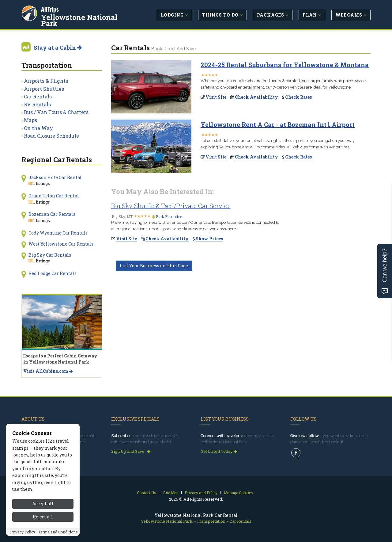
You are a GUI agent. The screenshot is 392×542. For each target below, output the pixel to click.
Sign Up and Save (131, 451)
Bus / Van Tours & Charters (56, 112)
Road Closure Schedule (51, 136)
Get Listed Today (219, 451)
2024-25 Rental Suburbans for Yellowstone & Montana (285, 65)
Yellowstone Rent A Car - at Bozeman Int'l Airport (278, 124)
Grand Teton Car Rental (54, 196)
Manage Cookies (238, 493)
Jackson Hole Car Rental (55, 177)
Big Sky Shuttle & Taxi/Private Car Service (171, 206)
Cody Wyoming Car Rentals (58, 233)
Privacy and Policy (201, 493)
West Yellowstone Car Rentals (61, 244)
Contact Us (147, 493)
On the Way (38, 128)
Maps (30, 120)
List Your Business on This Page (154, 266)
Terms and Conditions (58, 532)
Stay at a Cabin (58, 48)
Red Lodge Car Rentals (53, 273)
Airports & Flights (46, 81)
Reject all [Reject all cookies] (43, 517)
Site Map (171, 493)
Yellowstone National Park (80, 20)
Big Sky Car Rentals (50, 255)
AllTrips (51, 9)
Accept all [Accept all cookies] (43, 504)
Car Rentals (38, 96)
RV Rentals (37, 104)
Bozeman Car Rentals (52, 214)
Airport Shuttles (44, 89)
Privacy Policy (23, 532)
